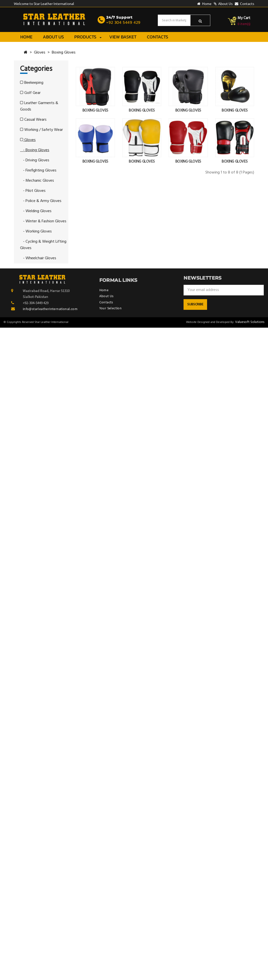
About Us (223, 3)
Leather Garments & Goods (39, 106)
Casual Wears (33, 120)
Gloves (40, 53)
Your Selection (111, 308)
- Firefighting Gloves (38, 171)
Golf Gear (30, 93)
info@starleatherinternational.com (50, 309)
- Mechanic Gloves (37, 181)
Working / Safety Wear (41, 130)
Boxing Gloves (64, 53)
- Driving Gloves (35, 160)
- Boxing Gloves (35, 150)
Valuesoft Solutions (250, 322)
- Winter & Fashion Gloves (43, 221)
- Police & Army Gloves (41, 201)
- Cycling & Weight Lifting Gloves (43, 245)
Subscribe (195, 304)
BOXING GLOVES (95, 111)
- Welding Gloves (36, 211)
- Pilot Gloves (33, 191)
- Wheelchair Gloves (38, 258)
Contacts (244, 3)
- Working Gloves (36, 231)
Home (204, 3)
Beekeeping (32, 83)
